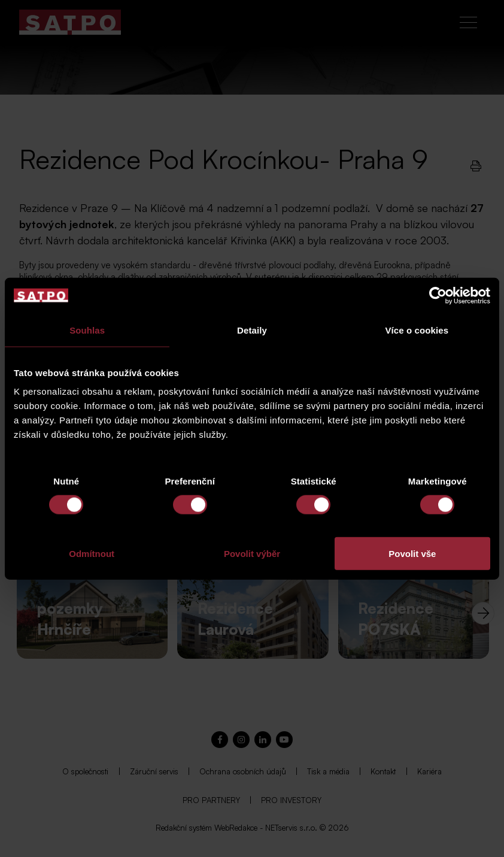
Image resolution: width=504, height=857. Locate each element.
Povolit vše (412, 554)
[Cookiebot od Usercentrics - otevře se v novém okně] (438, 295)
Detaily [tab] (252, 330)
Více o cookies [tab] (417, 330)
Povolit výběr (252, 554)
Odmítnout (92, 554)
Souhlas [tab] (87, 330)
